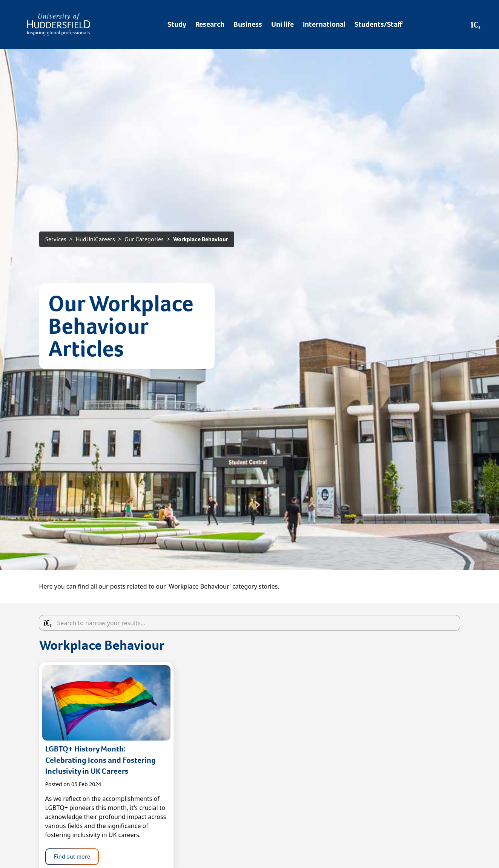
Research (210, 24)
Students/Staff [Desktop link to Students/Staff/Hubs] (378, 24)
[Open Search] (476, 25)
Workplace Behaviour (201, 239)
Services (56, 239)
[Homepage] (59, 25)
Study (177, 24)
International (324, 24)
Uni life (283, 24)
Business (248, 24)
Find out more (72, 856)
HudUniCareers (95, 239)
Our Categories (144, 239)
